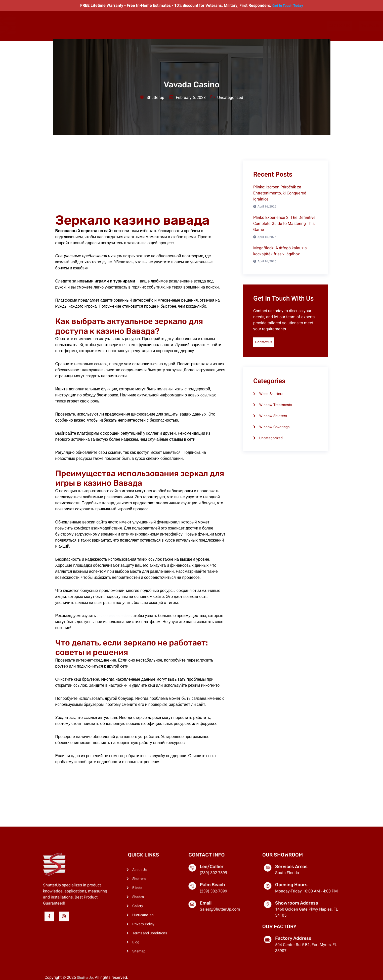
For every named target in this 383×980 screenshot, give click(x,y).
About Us (85, 26)
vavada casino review (116, 616)
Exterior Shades (161, 26)
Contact (256, 26)
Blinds (121, 26)
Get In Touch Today (288, 6)
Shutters (104, 26)
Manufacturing (233, 26)
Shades (137, 26)
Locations (205, 26)
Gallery (184, 26)
